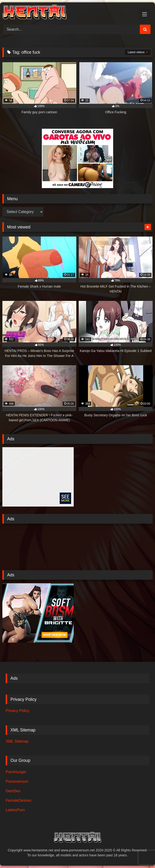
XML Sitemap (17, 741)
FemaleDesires (19, 800)
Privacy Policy (18, 711)
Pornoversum (17, 781)
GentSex (13, 791)
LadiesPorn (15, 810)
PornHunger (16, 772)
